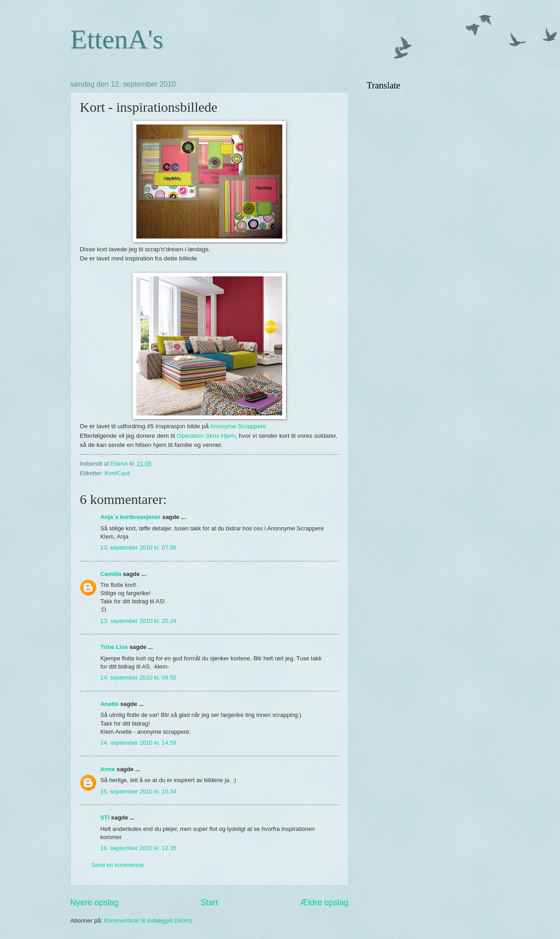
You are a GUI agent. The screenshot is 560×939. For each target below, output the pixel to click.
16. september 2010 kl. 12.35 (138, 848)
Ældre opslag (324, 903)
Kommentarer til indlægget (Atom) (148, 921)
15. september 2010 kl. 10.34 (138, 791)
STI (105, 817)
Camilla (111, 574)
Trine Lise (114, 647)
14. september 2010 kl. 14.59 (138, 743)
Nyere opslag (94, 903)
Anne (108, 769)
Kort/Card (117, 473)
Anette (109, 704)
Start (209, 903)
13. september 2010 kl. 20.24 (138, 621)
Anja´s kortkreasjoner (130, 517)
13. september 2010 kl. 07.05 (138, 547)
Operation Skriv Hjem (206, 436)
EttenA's (117, 39)
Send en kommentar (118, 865)
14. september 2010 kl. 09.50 (138, 677)
